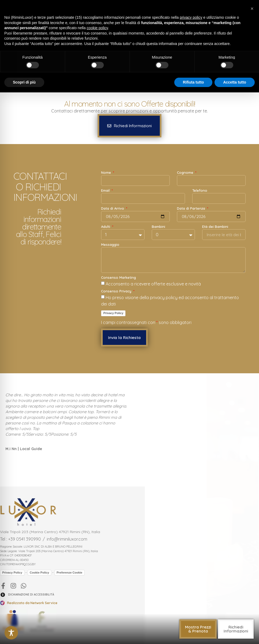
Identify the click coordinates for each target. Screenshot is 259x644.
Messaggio (110, 245)
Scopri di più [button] (24, 82)
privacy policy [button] (191, 17)
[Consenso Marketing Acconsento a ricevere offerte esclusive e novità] (103, 283)
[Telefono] (219, 198)
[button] (198, 629)
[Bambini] (173, 235)
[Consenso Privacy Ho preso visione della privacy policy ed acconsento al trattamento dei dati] (103, 297)
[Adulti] (123, 235)
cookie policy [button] (97, 28)
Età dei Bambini (215, 227)
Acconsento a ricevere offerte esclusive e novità (153, 284)
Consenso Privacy (117, 291)
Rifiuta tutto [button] (193, 82)
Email (106, 191)
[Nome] (135, 180)
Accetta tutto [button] (235, 82)
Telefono (200, 191)
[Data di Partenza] (211, 216)
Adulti (106, 227)
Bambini (158, 227)
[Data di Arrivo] (135, 216)
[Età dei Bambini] (224, 235)
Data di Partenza (192, 209)
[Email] (143, 198)
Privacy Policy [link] (113, 313)
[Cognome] (211, 180)
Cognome (186, 173)
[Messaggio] (173, 260)
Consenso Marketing (119, 278)
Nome (107, 173)
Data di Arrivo (113, 209)
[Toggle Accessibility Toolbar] (11, 633)
